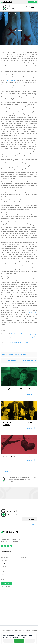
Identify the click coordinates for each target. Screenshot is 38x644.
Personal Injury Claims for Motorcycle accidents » (22, 361)
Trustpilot (34, 524)
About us (3, 566)
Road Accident (5, 558)
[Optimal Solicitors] (9, 7)
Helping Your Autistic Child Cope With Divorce (18, 390)
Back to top (29, 519)
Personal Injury (5, 555)
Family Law (4, 560)
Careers (3, 572)
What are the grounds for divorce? (16, 457)
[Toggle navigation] (32, 8)
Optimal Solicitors (6, 472)
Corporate (23, 558)
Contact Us (33, 2)
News (3, 574)
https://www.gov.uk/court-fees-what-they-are (21, 342)
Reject (8, 641)
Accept (19, 641)
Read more (30, 394)
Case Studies (5, 577)
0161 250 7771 (7, 2)
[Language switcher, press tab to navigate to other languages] (27, 7)
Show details (30, 641)
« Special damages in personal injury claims (14, 355)
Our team (4, 569)
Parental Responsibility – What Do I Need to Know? (19, 424)
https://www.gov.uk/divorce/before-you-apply (23, 334)
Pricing (3, 580)
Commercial (23, 555)
